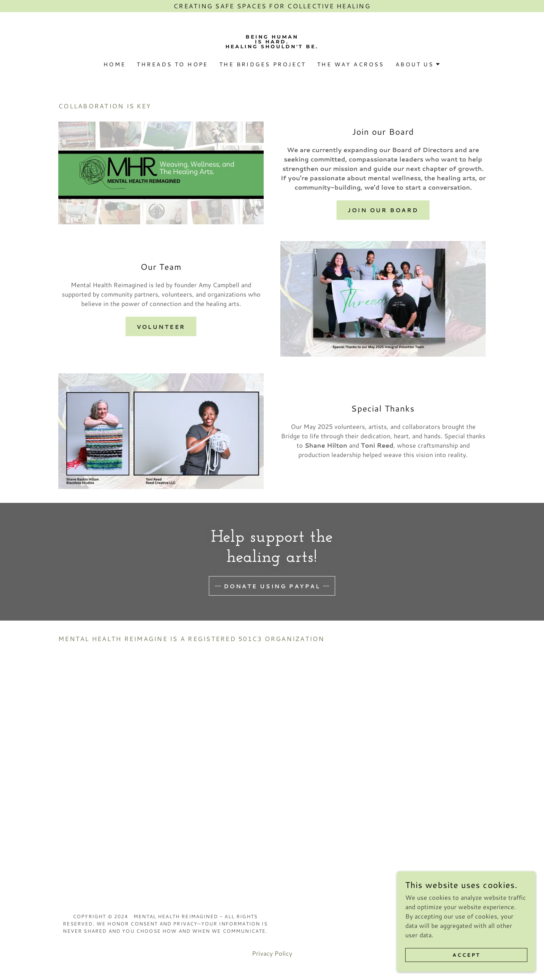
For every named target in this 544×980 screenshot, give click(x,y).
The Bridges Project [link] (263, 64)
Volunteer (161, 327)
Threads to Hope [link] (172, 64)
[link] (272, 46)
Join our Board (383, 210)
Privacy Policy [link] (272, 953)
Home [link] (115, 64)
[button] (418, 64)
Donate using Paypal (272, 586)
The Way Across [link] (351, 64)
